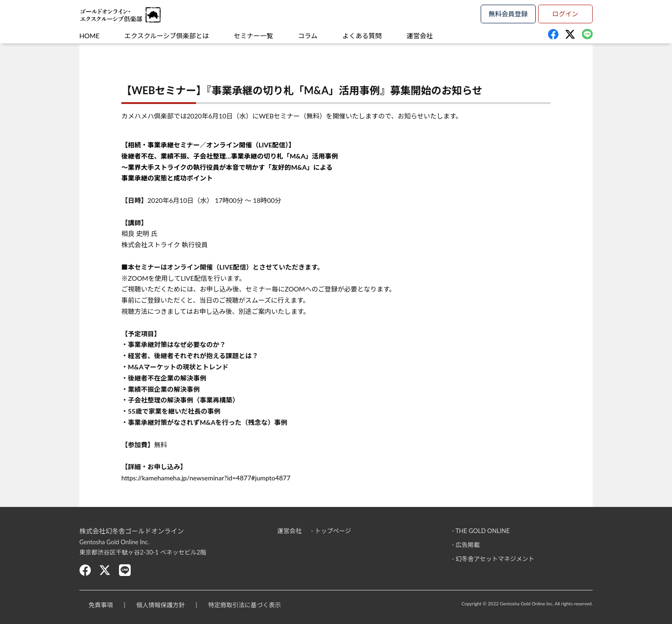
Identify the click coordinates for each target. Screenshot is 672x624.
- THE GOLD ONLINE (481, 531)
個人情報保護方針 (161, 605)
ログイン (565, 14)
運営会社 (420, 36)
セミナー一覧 (253, 36)
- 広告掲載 (466, 545)
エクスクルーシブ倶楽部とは (167, 36)
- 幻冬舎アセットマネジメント (493, 559)
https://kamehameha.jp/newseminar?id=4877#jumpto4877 (206, 478)
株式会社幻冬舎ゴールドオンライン (132, 531)
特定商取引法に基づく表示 (245, 605)
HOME (89, 36)
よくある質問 (362, 36)
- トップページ (331, 531)
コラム (308, 36)
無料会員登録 (508, 14)
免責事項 (101, 605)
